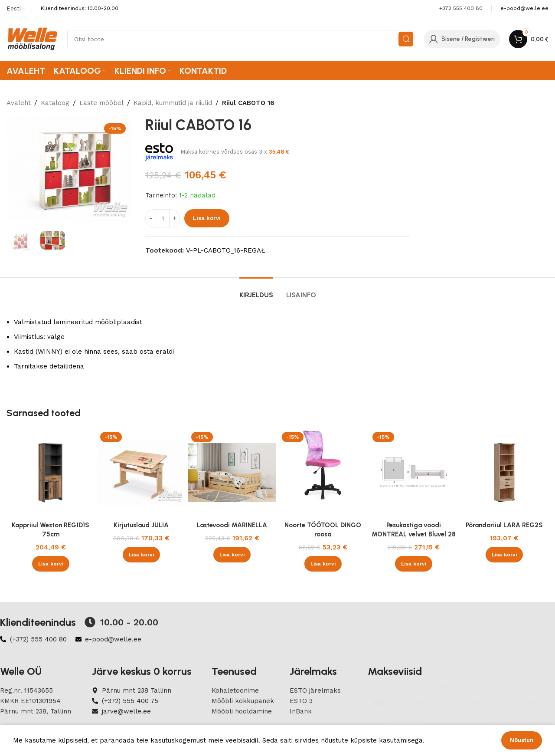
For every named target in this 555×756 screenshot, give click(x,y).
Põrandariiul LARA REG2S (504, 525)
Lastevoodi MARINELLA (232, 525)
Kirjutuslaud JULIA (141, 525)
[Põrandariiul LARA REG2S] (504, 473)
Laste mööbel (101, 103)
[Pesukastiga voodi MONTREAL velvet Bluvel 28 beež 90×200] (413, 473)
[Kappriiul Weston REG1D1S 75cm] (51, 473)
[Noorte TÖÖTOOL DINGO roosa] (323, 473)
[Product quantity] (163, 218)
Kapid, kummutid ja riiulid (173, 103)
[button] (51, 564)
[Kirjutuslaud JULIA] (141, 473)
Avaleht (19, 103)
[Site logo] (33, 39)
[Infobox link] (524, 8)
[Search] (241, 39)
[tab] (256, 291)
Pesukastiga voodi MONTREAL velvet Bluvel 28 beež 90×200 (414, 534)
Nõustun (522, 740)
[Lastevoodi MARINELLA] (232, 473)
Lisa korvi (207, 218)
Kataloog (55, 103)
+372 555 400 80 (461, 8)
